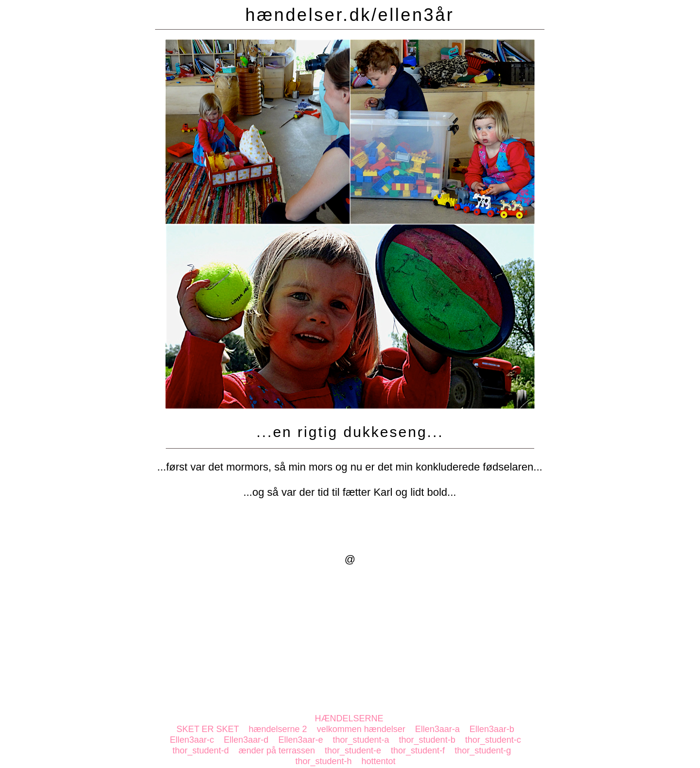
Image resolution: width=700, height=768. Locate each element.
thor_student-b (427, 740)
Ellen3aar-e (300, 740)
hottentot (379, 761)
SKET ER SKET (208, 729)
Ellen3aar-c (192, 740)
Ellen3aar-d (246, 740)
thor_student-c (493, 740)
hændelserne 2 (278, 729)
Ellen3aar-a (437, 729)
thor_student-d (201, 751)
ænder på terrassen (277, 751)
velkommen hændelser (361, 729)
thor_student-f (418, 751)
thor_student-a (361, 740)
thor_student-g (483, 751)
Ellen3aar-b (492, 729)
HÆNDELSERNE (349, 718)
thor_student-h (323, 761)
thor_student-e (353, 751)
